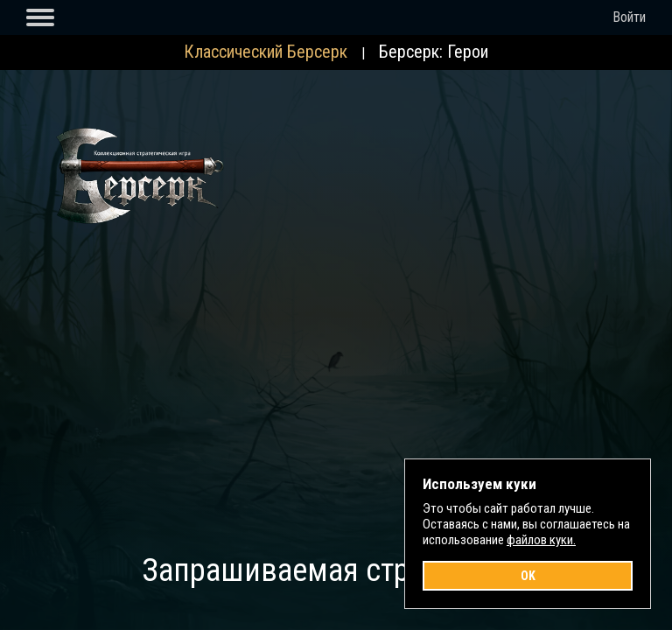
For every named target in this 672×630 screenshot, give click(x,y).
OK (528, 576)
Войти (629, 17)
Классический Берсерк (266, 52)
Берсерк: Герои (434, 52)
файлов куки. (541, 540)
